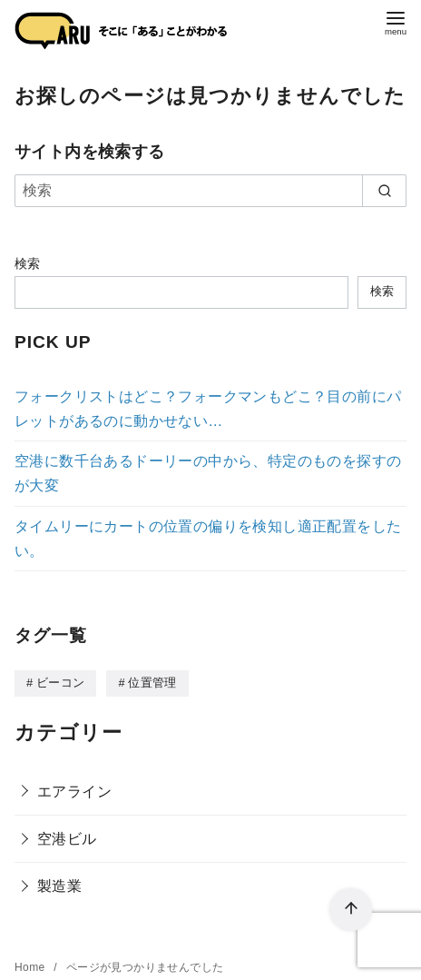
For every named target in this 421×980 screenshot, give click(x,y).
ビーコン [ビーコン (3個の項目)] (60, 683)
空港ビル (67, 838)
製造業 (59, 885)
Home (31, 966)
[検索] (210, 191)
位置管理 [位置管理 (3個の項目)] (152, 683)
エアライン (74, 791)
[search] (384, 191)
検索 (28, 263)
